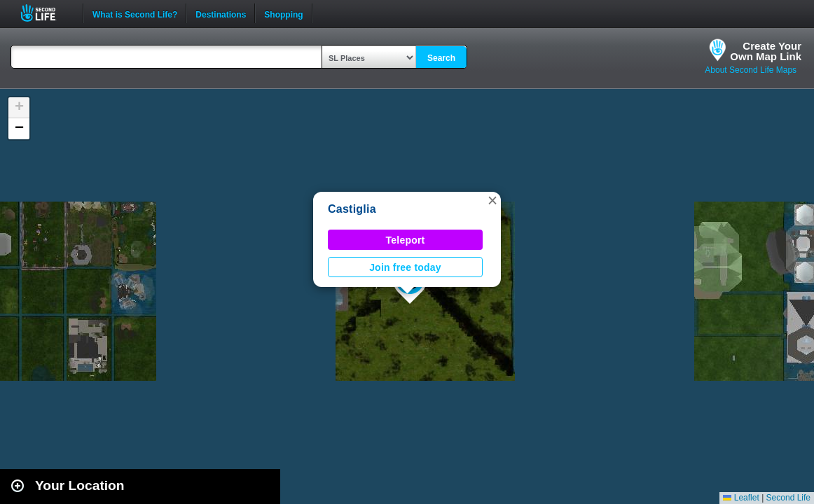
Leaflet (741, 498)
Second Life (46, 13)
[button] (492, 200)
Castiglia (352, 209)
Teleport (406, 240)
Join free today (405, 267)
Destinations (221, 13)
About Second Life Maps (751, 70)
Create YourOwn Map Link (766, 51)
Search (441, 58)
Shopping (283, 13)
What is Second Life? (135, 13)
